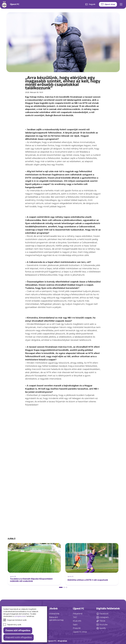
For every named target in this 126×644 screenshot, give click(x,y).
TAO (75, 617)
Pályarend (78, 614)
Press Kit (77, 628)
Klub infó (77, 621)
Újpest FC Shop (80, 632)
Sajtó (75, 625)
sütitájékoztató (20, 616)
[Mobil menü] (121, 4)
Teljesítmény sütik (12, 625)
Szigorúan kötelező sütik (15, 620)
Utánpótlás (54, 614)
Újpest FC (15, 4)
